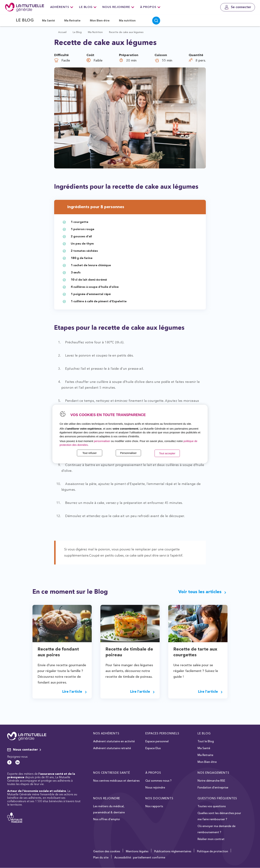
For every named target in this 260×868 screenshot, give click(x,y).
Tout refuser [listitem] (89, 453)
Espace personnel (157, 742)
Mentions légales (137, 852)
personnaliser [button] (102, 441)
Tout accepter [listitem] (167, 453)
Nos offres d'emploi (107, 819)
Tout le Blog (206, 742)
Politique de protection (213, 852)
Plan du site (101, 858)
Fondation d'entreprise (213, 788)
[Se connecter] (238, 7)
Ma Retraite (72, 21)
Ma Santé (48, 21)
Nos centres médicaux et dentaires (116, 781)
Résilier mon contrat (211, 839)
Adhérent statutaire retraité (112, 748)
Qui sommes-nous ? (158, 781)
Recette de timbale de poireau (129, 652)
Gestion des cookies (107, 852)
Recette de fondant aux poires (58, 652)
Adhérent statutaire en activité (114, 742)
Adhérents (62, 7)
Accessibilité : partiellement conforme (140, 858)
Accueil (62, 32)
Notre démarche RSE (211, 781)
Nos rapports (154, 807)
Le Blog (88, 7)
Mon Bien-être (100, 21)
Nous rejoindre (118, 7)
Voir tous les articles (202, 592)
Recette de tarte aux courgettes (195, 652)
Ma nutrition (127, 21)
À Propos (150, 7)
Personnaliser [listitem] (128, 453)
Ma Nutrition (95, 32)
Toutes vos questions (212, 807)
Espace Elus (153, 748)
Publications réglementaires (173, 852)
